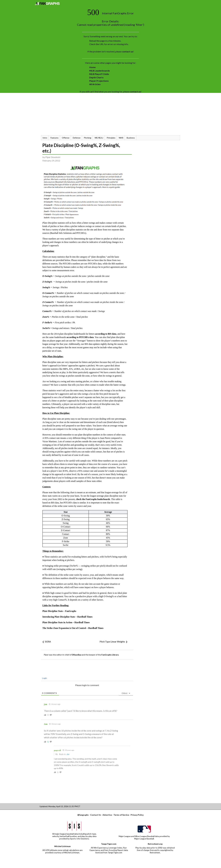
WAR (121, 138)
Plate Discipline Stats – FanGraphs (59, 611)
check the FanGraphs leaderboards (93, 499)
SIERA (48, 642)
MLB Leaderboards (100, 71)
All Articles (95, 84)
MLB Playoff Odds (99, 74)
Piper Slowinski (53, 157)
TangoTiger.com (109, 844)
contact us (128, 51)
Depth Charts (96, 77)
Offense (66, 138)
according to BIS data (106, 334)
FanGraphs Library (110, 655)
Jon (68, 754)
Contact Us (96, 815)
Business (131, 138)
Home (92, 67)
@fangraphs (83, 815)
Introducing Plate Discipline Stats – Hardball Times (67, 617)
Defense (77, 138)
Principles (111, 138)
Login (44, 678)
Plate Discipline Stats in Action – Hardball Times (66, 622)
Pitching (88, 138)
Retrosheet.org (155, 844)
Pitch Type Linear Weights (112, 642)
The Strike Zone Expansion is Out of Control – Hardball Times (73, 628)
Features (54, 138)
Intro (45, 138)
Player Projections (99, 81)
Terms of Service (121, 815)
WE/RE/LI (99, 138)
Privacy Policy (137, 815)
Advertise (107, 815)
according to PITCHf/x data (80, 337)
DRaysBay (77, 655)
